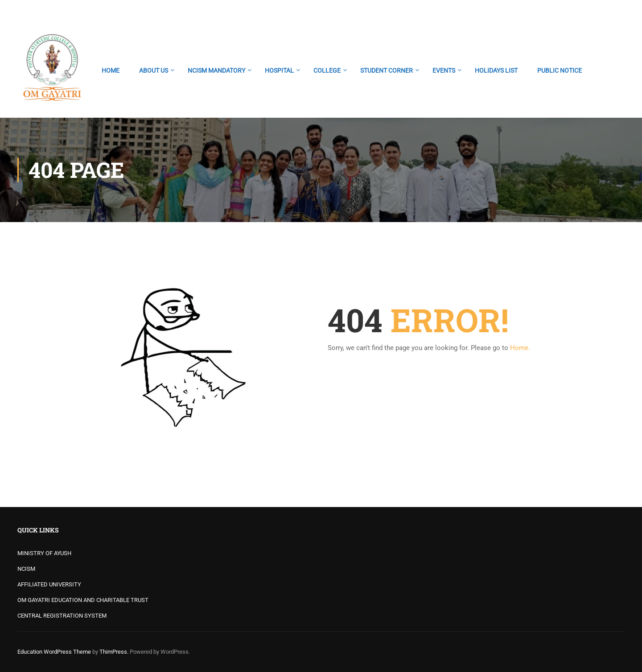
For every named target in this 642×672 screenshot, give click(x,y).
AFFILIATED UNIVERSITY (49, 584)
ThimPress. (114, 652)
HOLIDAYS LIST (496, 70)
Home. (520, 348)
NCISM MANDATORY (216, 70)
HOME (111, 70)
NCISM (26, 569)
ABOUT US (154, 70)
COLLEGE (327, 70)
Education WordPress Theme (54, 652)
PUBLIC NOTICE (560, 70)
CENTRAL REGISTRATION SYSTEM (62, 616)
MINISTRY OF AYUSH (44, 553)
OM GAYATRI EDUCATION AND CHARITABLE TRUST (83, 600)
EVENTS (444, 70)
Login (617, 11)
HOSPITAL (279, 70)
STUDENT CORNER (387, 70)
